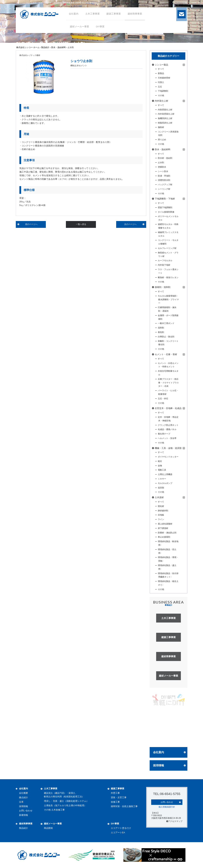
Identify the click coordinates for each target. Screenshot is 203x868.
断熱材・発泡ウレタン (168, 277)
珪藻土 (161, 82)
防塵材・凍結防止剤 (167, 533)
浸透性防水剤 (164, 180)
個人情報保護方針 (167, 807)
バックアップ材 (165, 185)
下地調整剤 (163, 91)
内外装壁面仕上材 (166, 114)
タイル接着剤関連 (166, 212)
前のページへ (31, 224)
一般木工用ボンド (166, 323)
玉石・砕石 (163, 399)
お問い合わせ (26, 811)
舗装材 (161, 127)
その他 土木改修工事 (54, 810)
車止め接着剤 (164, 537)
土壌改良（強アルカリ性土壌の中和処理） (65, 805)
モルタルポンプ (165, 483)
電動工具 (162, 470)
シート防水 (163, 171)
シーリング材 (164, 189)
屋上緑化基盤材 (165, 524)
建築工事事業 (118, 789)
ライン (161, 519)
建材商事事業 (26, 824)
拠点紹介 (24, 797)
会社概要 (24, 793)
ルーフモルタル (165, 261)
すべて (161, 69)
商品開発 (48, 828)
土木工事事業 (51, 789)
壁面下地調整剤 (165, 208)
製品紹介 (45, 47)
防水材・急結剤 (165, 158)
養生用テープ (164, 434)
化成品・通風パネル (167, 429)
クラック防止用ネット (168, 425)
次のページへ (130, 224)
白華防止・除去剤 (166, 337)
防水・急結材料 (59, 47)
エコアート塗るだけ (121, 828)
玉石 (160, 87)
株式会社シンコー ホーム (28, 47)
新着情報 (24, 815)
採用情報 (159, 765)
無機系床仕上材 (165, 118)
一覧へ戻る (81, 224)
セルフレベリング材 (167, 248)
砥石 (160, 461)
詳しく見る (169, 738)
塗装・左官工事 (119, 797)
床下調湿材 (163, 528)
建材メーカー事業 (53, 824)
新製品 (161, 73)
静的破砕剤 (163, 511)
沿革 (21, 802)
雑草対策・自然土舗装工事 (124, 806)
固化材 (161, 506)
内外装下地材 (164, 265)
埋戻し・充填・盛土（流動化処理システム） (66, 801)
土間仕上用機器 (165, 474)
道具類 (161, 488)
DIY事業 (115, 824)
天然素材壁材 (164, 78)
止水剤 (161, 163)
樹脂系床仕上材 (165, 123)
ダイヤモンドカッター (168, 457)
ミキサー (162, 479)
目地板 (161, 515)
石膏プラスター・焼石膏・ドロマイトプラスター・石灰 (168, 383)
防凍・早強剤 (164, 176)
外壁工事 (115, 793)
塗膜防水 (162, 167)
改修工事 (115, 802)
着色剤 (161, 332)
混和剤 (161, 328)
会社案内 (159, 752)
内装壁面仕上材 (165, 110)
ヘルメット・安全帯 (167, 438)
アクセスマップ (174, 821)
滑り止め (162, 140)
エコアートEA (118, 833)
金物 (160, 466)
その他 (161, 95)
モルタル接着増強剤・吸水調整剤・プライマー (168, 300)
